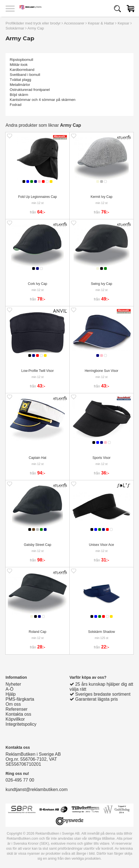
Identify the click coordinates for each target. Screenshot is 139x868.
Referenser (17, 709)
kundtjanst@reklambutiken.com (36, 789)
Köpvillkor (15, 719)
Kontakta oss (18, 714)
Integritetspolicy (21, 724)
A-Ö (9, 689)
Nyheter (13, 684)
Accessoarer (74, 23)
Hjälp (11, 694)
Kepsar (123, 23)
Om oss (13, 704)
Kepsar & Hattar (101, 23)
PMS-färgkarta (20, 699)
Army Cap (36, 28)
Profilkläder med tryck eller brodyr (33, 23)
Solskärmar (15, 28)
